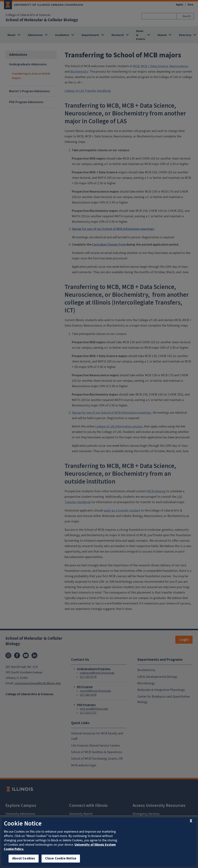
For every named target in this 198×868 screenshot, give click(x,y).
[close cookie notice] (191, 821)
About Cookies (24, 858)
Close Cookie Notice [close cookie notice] (61, 858)
